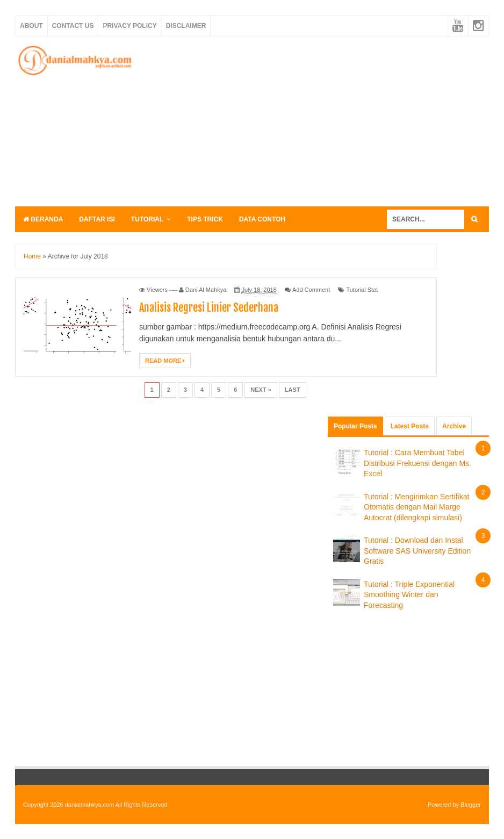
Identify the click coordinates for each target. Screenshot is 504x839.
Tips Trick (205, 219)
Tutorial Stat (362, 290)
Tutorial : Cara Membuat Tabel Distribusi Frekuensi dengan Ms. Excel (417, 463)
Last (293, 390)
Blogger (471, 805)
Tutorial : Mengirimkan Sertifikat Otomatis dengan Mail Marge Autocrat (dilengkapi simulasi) (416, 507)
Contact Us (73, 26)
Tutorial (147, 219)
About (31, 26)
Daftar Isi (97, 219)
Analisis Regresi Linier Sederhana (209, 308)
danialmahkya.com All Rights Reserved (116, 805)
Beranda (43, 219)
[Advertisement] (324, 120)
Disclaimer (186, 26)
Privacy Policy (129, 26)
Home (32, 256)
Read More (165, 361)
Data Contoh (262, 219)
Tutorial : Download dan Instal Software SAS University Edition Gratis (417, 551)
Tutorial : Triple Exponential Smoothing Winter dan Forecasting (409, 595)
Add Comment (311, 290)
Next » (261, 390)
